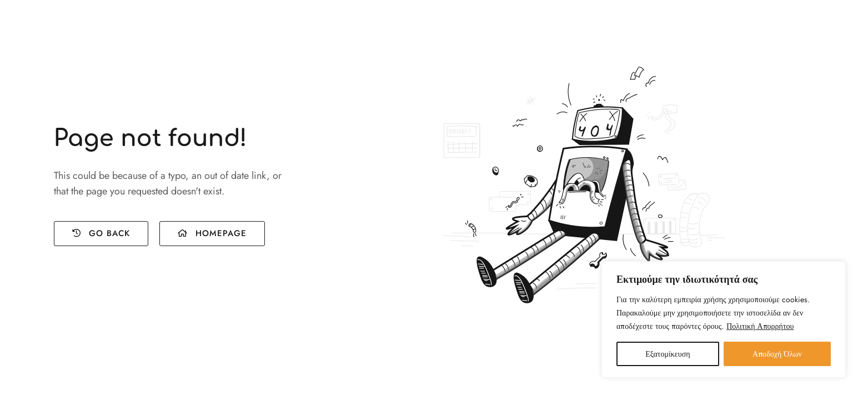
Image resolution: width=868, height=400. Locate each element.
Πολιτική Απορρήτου (760, 326)
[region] (724, 319)
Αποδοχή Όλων (777, 354)
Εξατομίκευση (668, 354)
